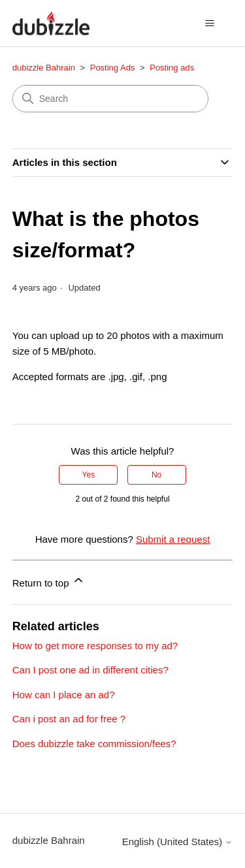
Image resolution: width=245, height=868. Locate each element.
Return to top (49, 581)
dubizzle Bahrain (44, 68)
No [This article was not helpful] (156, 475)
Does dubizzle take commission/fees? (94, 744)
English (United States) (178, 842)
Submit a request (173, 539)
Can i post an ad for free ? (69, 719)
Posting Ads (113, 68)
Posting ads (172, 68)
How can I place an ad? (64, 695)
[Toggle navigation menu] (209, 24)
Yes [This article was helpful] (89, 475)
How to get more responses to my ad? (95, 646)
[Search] (110, 99)
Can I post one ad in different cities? (90, 670)
